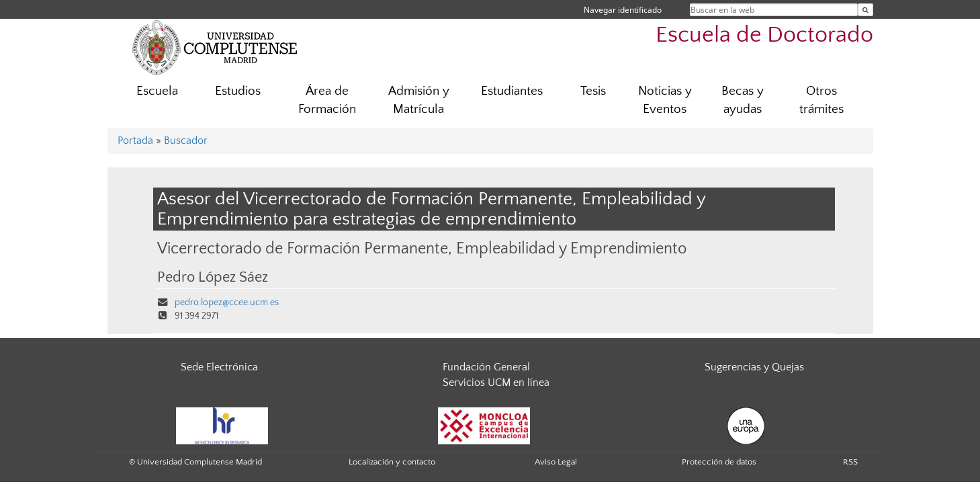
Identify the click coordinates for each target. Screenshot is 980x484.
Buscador (186, 140)
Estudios (238, 91)
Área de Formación (327, 100)
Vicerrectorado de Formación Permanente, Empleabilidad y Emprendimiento (422, 248)
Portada (135, 140)
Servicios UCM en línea (496, 382)
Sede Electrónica (219, 367)
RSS (850, 462)
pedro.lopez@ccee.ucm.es (227, 302)
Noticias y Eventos (665, 100)
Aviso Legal (556, 462)
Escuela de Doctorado (764, 35)
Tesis (593, 91)
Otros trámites (821, 100)
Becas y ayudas (743, 100)
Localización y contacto (392, 462)
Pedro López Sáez (213, 278)
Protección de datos (719, 462)
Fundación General (486, 367)
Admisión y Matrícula (419, 100)
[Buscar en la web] (865, 10)
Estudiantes (512, 91)
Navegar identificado (623, 10)
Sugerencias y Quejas (754, 367)
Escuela (157, 91)
